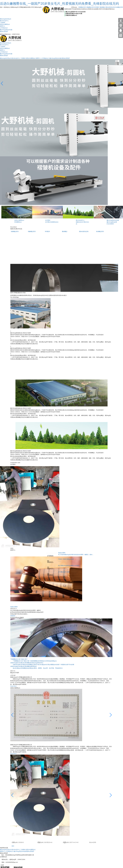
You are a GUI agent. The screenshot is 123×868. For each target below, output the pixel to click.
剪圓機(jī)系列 (82, 7)
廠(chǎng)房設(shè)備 (6, 30)
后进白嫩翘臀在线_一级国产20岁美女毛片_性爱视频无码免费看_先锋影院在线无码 (59, 4)
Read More (13, 686)
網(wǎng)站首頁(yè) (6, 19)
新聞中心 (3, 26)
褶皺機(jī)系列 (90, 7)
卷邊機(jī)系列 (119, 7)
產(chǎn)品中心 (4, 21)
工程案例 (3, 22)
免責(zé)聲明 (14, 607)
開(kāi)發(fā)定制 (110, 7)
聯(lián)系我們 (4, 31)
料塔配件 (97, 7)
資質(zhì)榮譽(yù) (5, 24)
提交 (13, 846)
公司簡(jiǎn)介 (4, 28)
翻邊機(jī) (103, 7)
